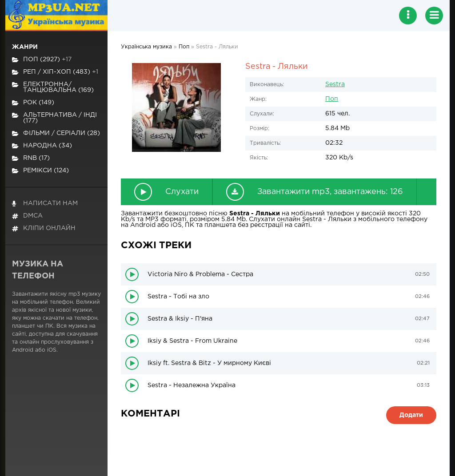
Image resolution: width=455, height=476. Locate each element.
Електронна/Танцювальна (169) (53, 87)
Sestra (335, 84)
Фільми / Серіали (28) (56, 133)
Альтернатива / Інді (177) (54, 118)
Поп (332, 99)
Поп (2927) (42, 60)
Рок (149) (33, 103)
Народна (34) (42, 146)
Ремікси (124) (40, 171)
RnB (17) (31, 158)
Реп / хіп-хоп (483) (55, 72)
